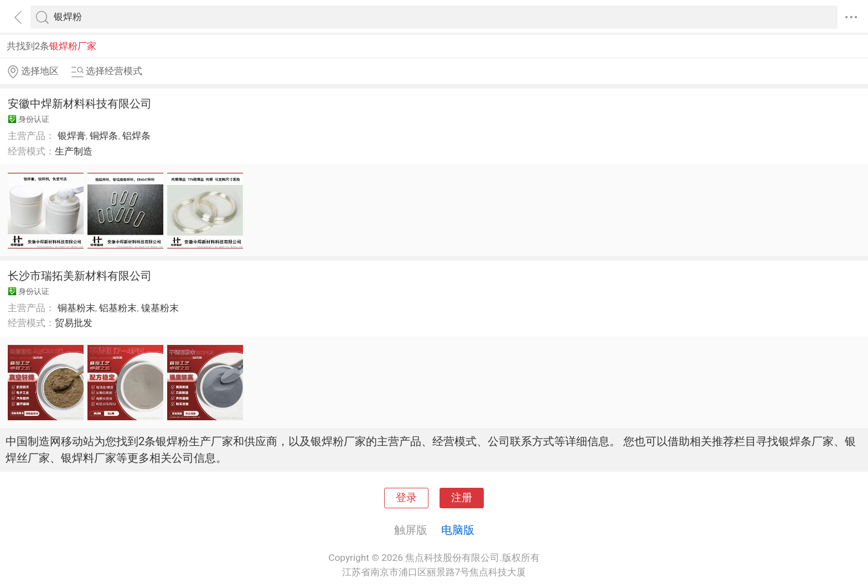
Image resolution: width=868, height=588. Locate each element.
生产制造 (74, 151)
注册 (462, 498)
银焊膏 (72, 136)
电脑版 (458, 530)
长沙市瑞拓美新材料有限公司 (80, 276)
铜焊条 (104, 136)
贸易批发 (74, 323)
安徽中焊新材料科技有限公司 (80, 104)
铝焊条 (136, 136)
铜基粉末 (76, 308)
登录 (406, 498)
